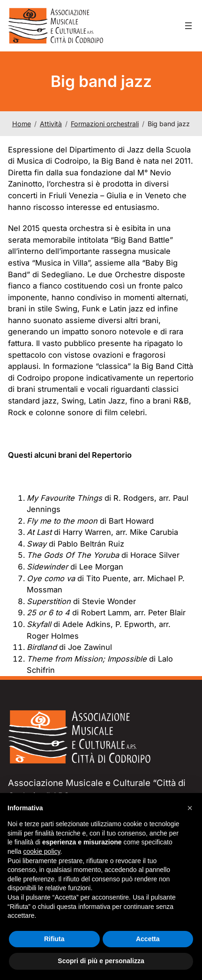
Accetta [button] (148, 939)
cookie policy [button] (41, 851)
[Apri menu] (188, 26)
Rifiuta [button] (54, 939)
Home (22, 124)
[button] (190, 808)
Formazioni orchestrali (105, 124)
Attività (51, 124)
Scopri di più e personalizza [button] (101, 961)
